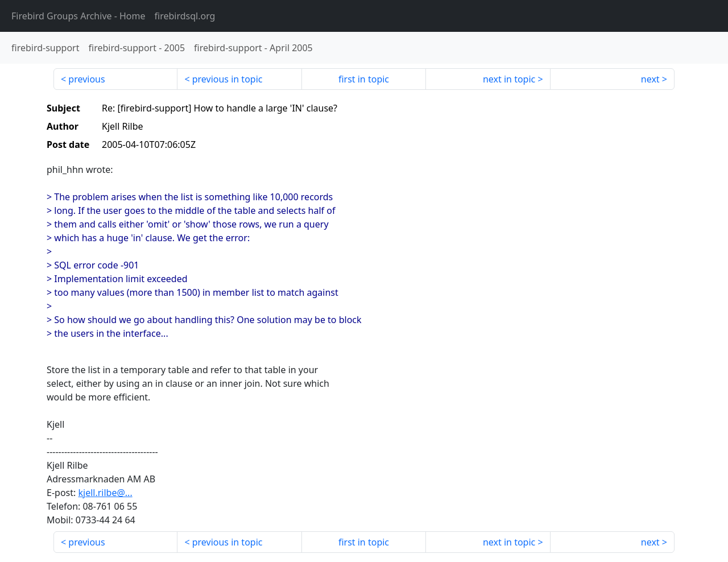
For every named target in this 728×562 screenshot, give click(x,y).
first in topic (364, 79)
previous (86, 79)
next (650, 79)
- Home (78, 16)
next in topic (509, 79)
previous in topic (227, 79)
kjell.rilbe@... (105, 493)
